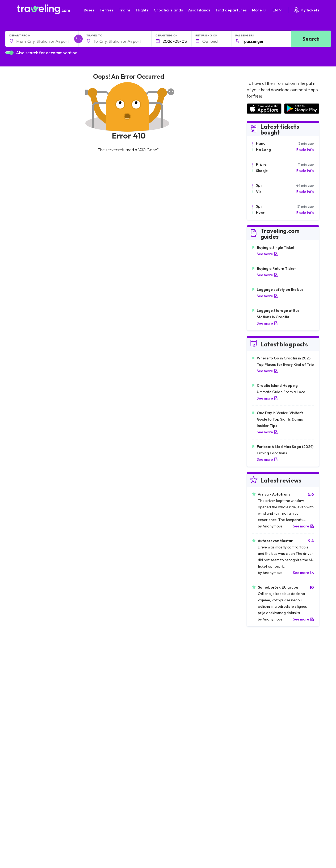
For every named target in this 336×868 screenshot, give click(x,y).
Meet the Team (66, 812)
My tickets (306, 10)
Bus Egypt (103, 702)
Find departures (231, 10)
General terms (124, 806)
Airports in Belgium (262, 719)
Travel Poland (31, 707)
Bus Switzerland (109, 713)
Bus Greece (105, 691)
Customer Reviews (69, 823)
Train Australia (183, 691)
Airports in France (261, 674)
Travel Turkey (31, 696)
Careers (60, 817)
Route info (305, 150)
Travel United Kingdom (38, 668)
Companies (63, 829)
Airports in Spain (260, 668)
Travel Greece (31, 685)
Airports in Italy (259, 696)
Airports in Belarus (262, 685)
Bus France (105, 696)
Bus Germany (106, 680)
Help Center (292, 751)
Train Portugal (183, 668)
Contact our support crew (193, 805)
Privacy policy (123, 812)
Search (311, 39)
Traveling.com (46, 855)
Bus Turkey (104, 719)
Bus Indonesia (107, 724)
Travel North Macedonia (40, 674)
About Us (61, 806)
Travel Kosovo (32, 724)
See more (268, 254)
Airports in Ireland (261, 680)
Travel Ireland (31, 719)
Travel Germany (33, 691)
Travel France (31, 702)
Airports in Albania (262, 707)
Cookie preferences (129, 817)
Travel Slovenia (32, 713)
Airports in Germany (263, 702)
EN (278, 10)
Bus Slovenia (106, 685)
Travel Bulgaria (32, 680)
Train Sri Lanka (183, 674)
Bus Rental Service (69, 834)
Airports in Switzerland (265, 691)
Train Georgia (182, 685)
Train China (180, 680)
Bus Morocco (106, 668)
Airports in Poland (261, 713)
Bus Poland (104, 707)
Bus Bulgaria (106, 674)
